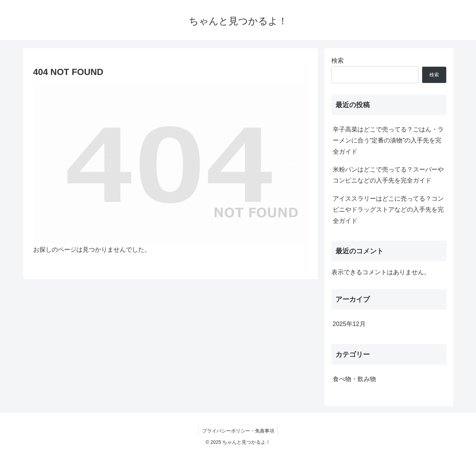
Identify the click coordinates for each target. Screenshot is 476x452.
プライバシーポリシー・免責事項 (238, 431)
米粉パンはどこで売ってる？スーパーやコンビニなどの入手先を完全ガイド (388, 175)
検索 (338, 61)
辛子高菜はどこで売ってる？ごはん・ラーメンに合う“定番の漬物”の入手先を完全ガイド (388, 141)
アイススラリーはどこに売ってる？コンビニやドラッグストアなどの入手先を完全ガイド (388, 210)
